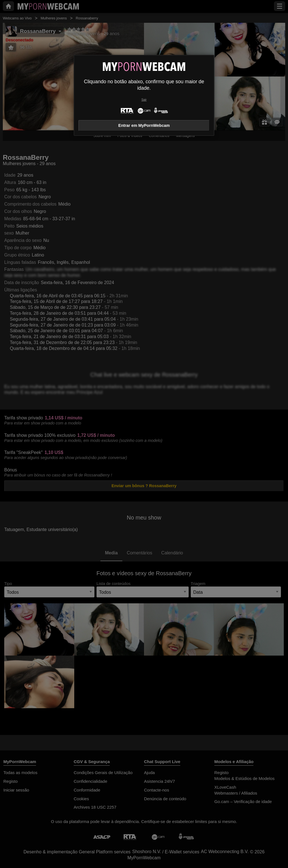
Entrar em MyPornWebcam (144, 125)
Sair (144, 100)
